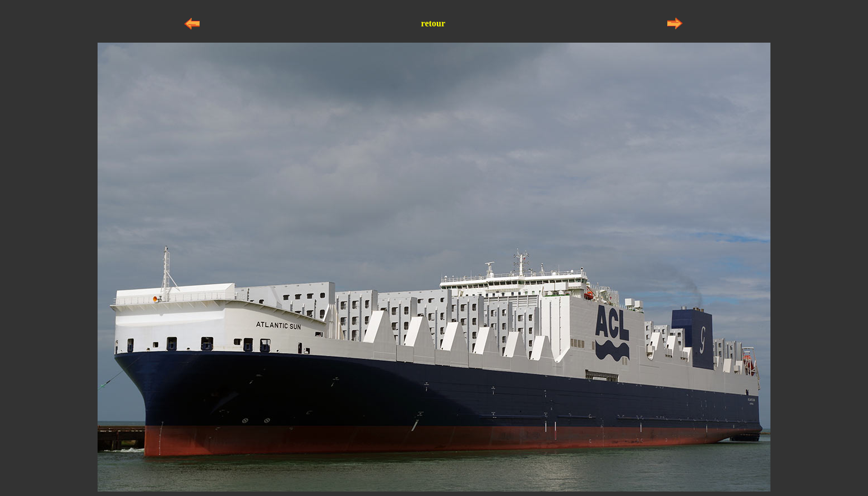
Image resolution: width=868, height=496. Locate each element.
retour (433, 23)
